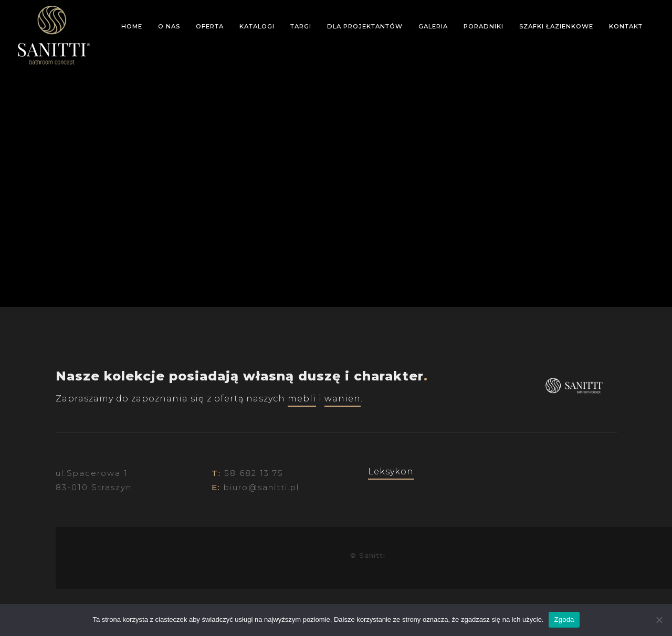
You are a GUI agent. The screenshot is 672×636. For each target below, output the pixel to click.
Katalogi (257, 26)
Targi (301, 26)
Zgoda (564, 619)
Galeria (433, 26)
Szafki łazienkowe (556, 26)
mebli (302, 399)
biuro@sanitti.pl (261, 487)
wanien (343, 399)
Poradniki (484, 26)
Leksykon (391, 471)
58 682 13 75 (254, 473)
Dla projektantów (365, 26)
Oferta (210, 26)
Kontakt (626, 26)
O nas (169, 26)
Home (132, 26)
